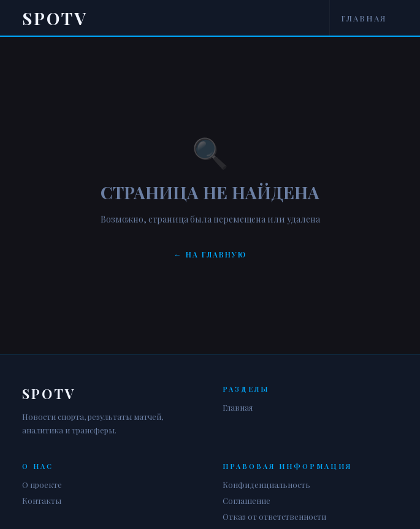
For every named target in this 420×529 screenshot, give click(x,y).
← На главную (210, 254)
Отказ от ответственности (274, 516)
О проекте (42, 485)
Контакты (42, 500)
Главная (364, 18)
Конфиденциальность (266, 485)
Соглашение (246, 500)
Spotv (55, 18)
